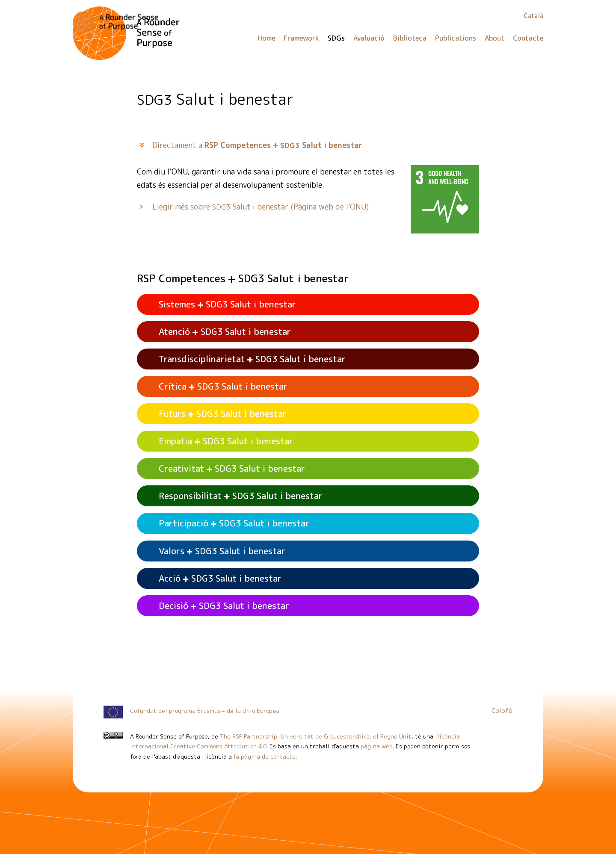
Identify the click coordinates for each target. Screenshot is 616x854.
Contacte (528, 38)
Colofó (502, 711)
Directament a (257, 145)
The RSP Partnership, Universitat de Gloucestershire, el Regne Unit (316, 736)
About (495, 38)
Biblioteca (410, 38)
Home (266, 38)
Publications (456, 38)
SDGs (336, 38)
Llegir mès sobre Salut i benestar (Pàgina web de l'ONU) (261, 207)
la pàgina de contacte (265, 756)
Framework (301, 38)
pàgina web (377, 746)
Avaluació (369, 38)
